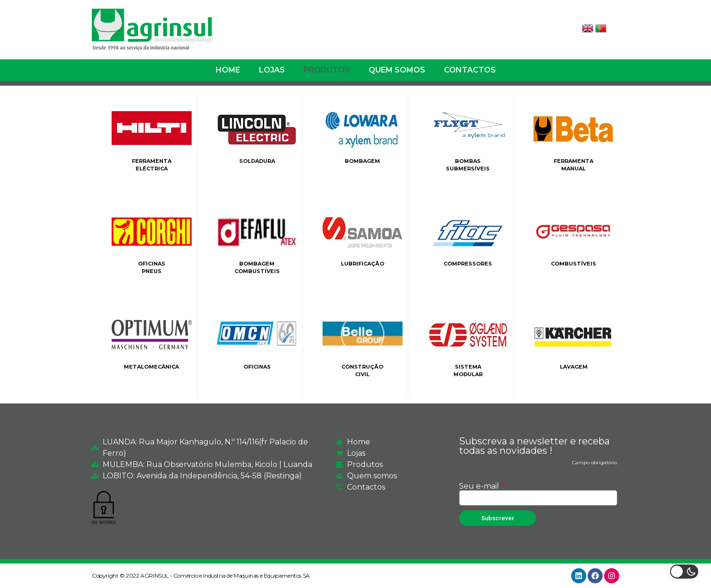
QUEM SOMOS (397, 70)
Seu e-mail (480, 486)
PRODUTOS (327, 70)
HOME (228, 70)
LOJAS (272, 70)
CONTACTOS (470, 70)
